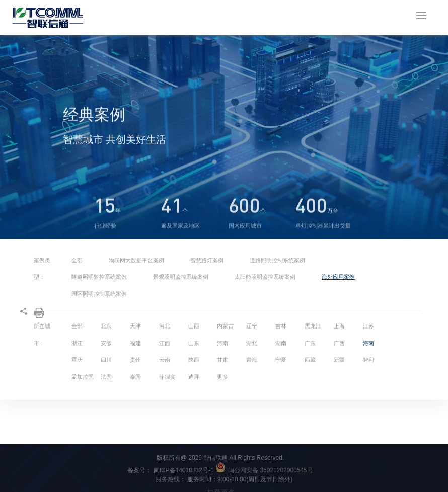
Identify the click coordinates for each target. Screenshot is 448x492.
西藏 (310, 360)
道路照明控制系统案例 (277, 260)
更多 (222, 377)
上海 (339, 326)
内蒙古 (225, 326)
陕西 (194, 360)
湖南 (281, 343)
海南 (368, 343)
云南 (165, 360)
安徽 (106, 343)
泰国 (135, 377)
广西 (339, 343)
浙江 (77, 343)
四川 (106, 360)
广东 (310, 343)
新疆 (339, 360)
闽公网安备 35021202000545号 (271, 470)
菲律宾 (167, 377)
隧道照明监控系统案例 (99, 277)
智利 (368, 360)
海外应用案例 (338, 277)
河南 (222, 343)
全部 (77, 260)
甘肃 (222, 360)
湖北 (252, 343)
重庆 (77, 360)
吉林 (281, 326)
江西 (165, 343)
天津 (135, 326)
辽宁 (252, 326)
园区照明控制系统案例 (99, 294)
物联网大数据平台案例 (136, 260)
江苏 (368, 326)
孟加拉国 (83, 377)
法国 (106, 377)
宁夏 (281, 360)
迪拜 (194, 377)
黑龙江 (313, 326)
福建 (135, 343)
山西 (194, 326)
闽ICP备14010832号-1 (190, 470)
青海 (252, 360)
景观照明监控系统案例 (181, 277)
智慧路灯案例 (207, 260)
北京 (106, 326)
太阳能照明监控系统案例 (265, 277)
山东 (194, 343)
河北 (165, 326)
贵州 (135, 360)
